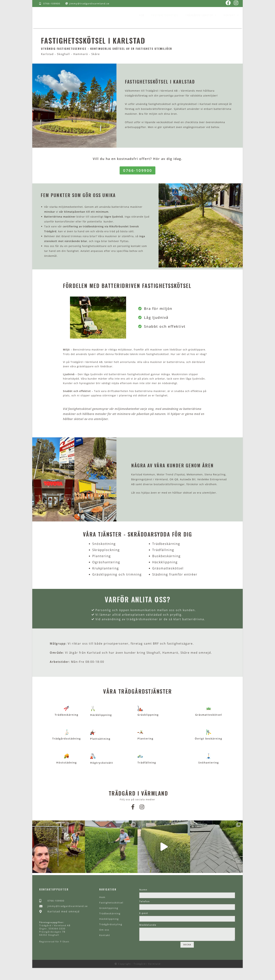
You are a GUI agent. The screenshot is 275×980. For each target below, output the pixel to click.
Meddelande (148, 932)
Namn (143, 894)
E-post (144, 919)
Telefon (145, 907)
